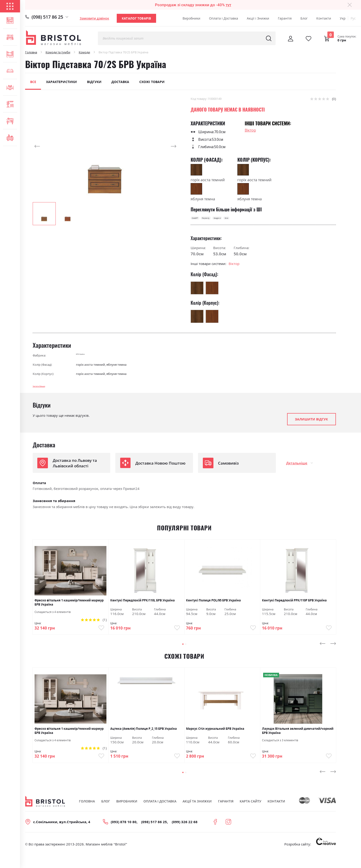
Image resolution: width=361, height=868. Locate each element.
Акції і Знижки (258, 18)
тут (228, 5)
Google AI (245, 220)
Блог (304, 18)
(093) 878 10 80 (124, 836)
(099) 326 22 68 (185, 836)
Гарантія (285, 18)
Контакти (324, 18)
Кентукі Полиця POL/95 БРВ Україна (213, 607)
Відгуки (94, 82)
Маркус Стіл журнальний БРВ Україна (215, 739)
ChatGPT (200, 220)
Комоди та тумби (58, 52)
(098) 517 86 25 (47, 17)
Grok (264, 220)
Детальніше (297, 469)
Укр (343, 18)
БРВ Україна (85, 359)
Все (33, 82)
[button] (42, 146)
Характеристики (61, 82)
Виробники (191, 18)
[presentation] (323, 654)
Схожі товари (152, 82)
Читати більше (46, 391)
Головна (31, 52)
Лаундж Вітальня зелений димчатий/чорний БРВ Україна (298, 741)
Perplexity (222, 220)
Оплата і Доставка (224, 18)
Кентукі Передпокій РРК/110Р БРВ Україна (294, 607)
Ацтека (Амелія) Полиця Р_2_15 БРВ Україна (144, 739)
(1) (105, 626)
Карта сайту (250, 815)
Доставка (120, 82)
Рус (353, 18)
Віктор (250, 130)
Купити (97, 635)
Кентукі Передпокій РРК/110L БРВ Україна (143, 607)
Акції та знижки (197, 815)
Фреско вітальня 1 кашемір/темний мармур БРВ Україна (69, 609)
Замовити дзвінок (94, 18)
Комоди (84, 52)
